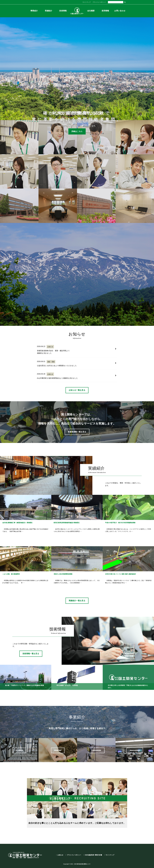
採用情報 (105, 11)
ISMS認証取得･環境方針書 (93, 855)
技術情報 (63, 11)
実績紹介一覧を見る (77, 601)
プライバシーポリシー (99, 2)
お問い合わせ (120, 11)
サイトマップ (87, 2)
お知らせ (60, 855)
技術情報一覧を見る (31, 654)
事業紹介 (34, 11)
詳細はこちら (77, 131)
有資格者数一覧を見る (77, 432)
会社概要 (91, 11)
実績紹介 (49, 11)
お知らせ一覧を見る (77, 390)
